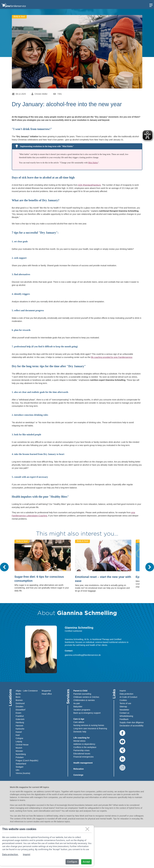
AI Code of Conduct (128, 697)
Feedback (124, 719)
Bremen (19, 700)
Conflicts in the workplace (85, 747)
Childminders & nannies (84, 700)
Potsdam (20, 757)
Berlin (18, 694)
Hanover (20, 726)
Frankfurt (20, 716)
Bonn (18, 697)
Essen (19, 713)
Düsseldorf (21, 710)
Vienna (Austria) (23, 773)
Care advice (79, 722)
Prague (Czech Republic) (27, 761)
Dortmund (20, 703)
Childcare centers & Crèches (86, 697)
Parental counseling (82, 694)
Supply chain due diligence (132, 722)
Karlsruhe (20, 729)
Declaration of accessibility (131, 726)
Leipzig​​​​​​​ (19, 741)
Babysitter (78, 707)
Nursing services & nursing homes (89, 725)
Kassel (19, 732)
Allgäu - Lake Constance (27, 691)
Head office (47, 694)
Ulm (18, 770)
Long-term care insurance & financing (90, 728)
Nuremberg (21, 754)
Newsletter (124, 710)
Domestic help (80, 732)
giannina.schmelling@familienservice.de (83, 655)
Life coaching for (82, 738)
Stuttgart (20, 767)
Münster (19, 751)
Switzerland (21, 764)
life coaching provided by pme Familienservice (112, 357)
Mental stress (79, 741)
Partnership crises (82, 750)
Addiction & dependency (84, 744)
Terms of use (125, 703)
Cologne (19, 738)
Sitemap (123, 707)
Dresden (20, 707)
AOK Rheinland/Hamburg (89, 185)
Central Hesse (22, 745)
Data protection (126, 694)
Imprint (123, 691)
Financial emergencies (84, 757)
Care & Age (79, 719)
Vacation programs (82, 710)
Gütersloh (20, 719)
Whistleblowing (126, 716)
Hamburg (20, 722)
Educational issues (82, 754)
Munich (19, 748)
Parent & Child (80, 691)
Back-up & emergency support (87, 713)
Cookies (123, 700)
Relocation (79, 769)
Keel (18, 735)
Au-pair (77, 703)
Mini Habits (93, 163)
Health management (83, 763)
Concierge (78, 775)
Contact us (124, 713)
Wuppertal (46, 691)
